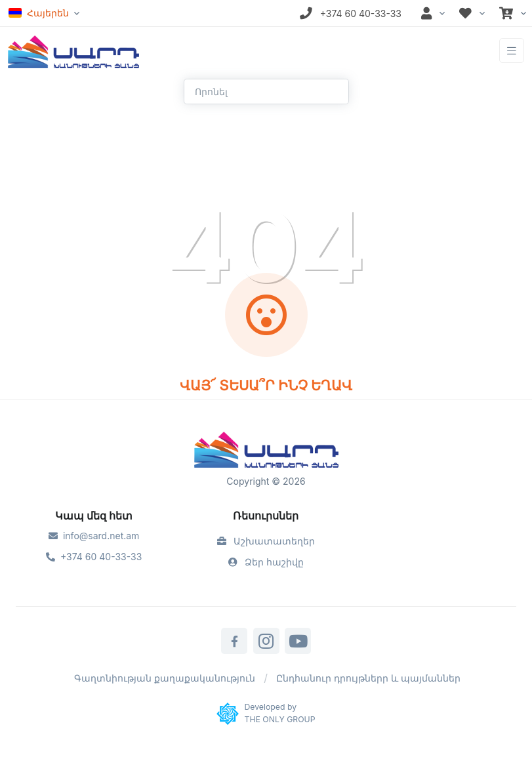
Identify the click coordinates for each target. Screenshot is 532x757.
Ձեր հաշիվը (266, 562)
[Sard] (266, 451)
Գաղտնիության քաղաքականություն (165, 678)
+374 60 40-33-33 (94, 557)
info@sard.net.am (94, 536)
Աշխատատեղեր (266, 541)
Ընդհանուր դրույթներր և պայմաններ (368, 678)
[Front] (73, 51)
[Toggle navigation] (512, 51)
